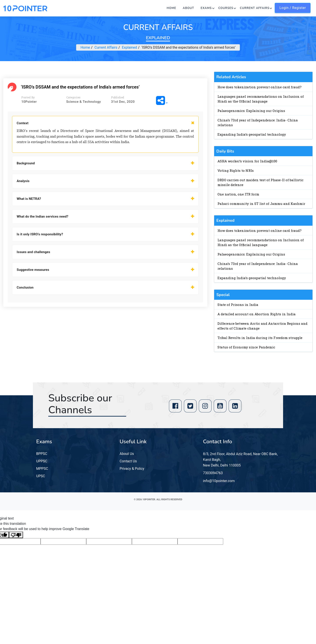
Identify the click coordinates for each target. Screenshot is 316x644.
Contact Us (128, 461)
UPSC (41, 476)
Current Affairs (255, 8)
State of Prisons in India (238, 305)
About (189, 8)
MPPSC (42, 469)
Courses (226, 8)
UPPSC (42, 461)
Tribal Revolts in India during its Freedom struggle (260, 338)
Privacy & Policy (132, 469)
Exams (206, 8)
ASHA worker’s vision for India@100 (247, 161)
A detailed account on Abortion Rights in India (257, 314)
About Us (127, 454)
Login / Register (293, 8)
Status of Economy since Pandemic (246, 347)
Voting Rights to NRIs (236, 170)
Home (171, 8)
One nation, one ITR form (238, 194)
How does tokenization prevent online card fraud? (259, 87)
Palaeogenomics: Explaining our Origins (251, 111)
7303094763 (213, 473)
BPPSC (42, 454)
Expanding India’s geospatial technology (252, 134)
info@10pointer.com (219, 481)
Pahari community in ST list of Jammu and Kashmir (261, 204)
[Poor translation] (16, 535)
